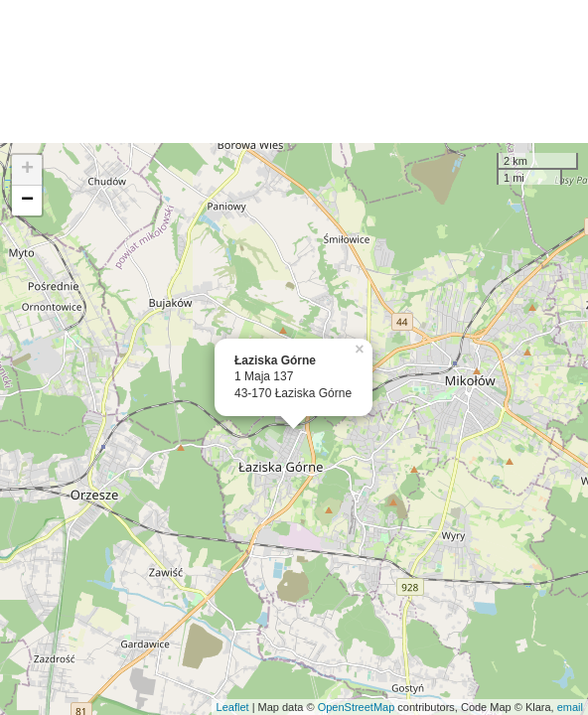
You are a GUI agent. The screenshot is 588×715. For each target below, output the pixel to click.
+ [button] (27, 170)
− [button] (27, 201)
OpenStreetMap (357, 707)
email (570, 707)
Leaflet (233, 707)
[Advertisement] (294, 71)
